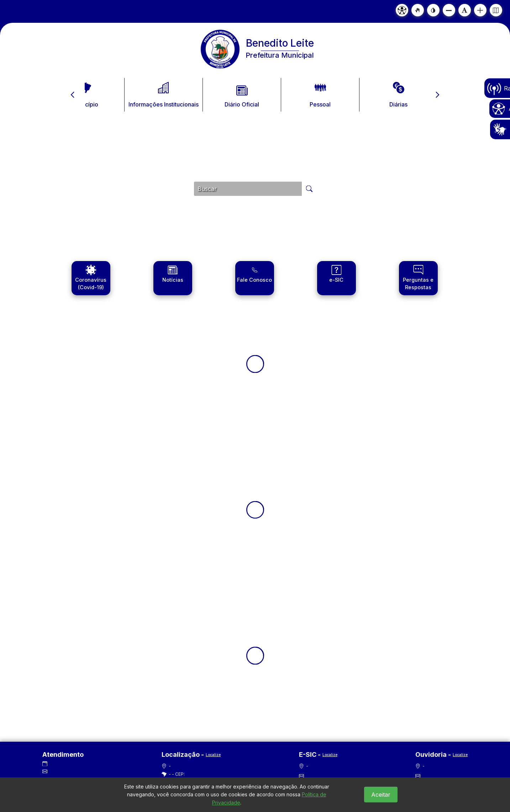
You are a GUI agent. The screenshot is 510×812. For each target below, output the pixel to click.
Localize (213, 755)
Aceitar (381, 795)
